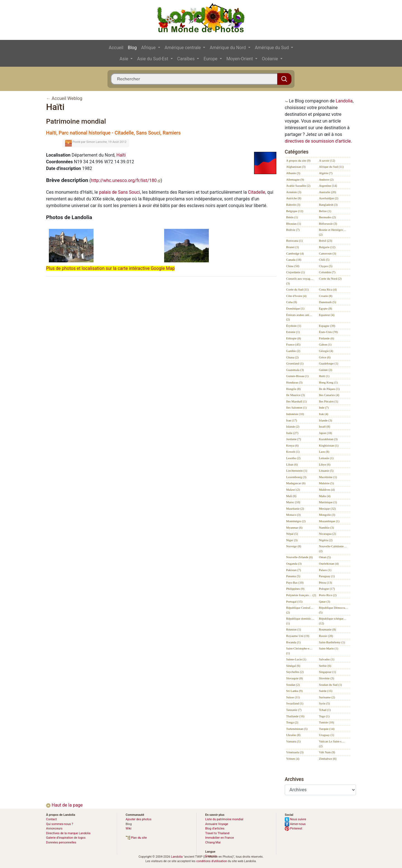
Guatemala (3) (295, 370)
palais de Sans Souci (120, 192)
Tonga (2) (292, 722)
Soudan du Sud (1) (330, 685)
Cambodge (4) (295, 253)
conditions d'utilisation (212, 861)
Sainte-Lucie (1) (296, 659)
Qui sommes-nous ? (60, 824)
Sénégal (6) (293, 666)
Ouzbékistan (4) (329, 564)
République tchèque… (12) (333, 621)
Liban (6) (292, 464)
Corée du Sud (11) (297, 289)
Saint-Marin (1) (328, 648)
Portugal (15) (294, 601)
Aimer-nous (295, 824)
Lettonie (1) (326, 458)
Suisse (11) (293, 697)
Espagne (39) (327, 326)
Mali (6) (291, 496)
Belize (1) (325, 211)
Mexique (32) (327, 509)
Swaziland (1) (295, 703)
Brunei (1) (293, 247)
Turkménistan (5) (297, 729)
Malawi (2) (293, 490)
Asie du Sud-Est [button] (153, 59)
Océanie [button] (271, 59)
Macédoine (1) (328, 477)
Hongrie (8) (293, 389)
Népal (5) (292, 534)
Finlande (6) (326, 338)
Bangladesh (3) (328, 205)
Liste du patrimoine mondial (224, 819)
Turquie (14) (327, 729)
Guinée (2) (325, 370)
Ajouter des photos (138, 819)
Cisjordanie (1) (295, 272)
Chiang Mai (213, 842)
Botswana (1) (294, 241)
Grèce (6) (325, 357)
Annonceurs (54, 829)
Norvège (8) (294, 546)
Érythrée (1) (294, 326)
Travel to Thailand (217, 833)
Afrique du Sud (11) (331, 167)
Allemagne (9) (295, 179)
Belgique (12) (295, 211)
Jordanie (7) (294, 439)
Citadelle (257, 192)
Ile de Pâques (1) (329, 389)
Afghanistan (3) (296, 167)
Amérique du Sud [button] (272, 48)
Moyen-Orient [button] (240, 59)
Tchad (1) (325, 710)
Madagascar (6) (296, 483)
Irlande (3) (325, 420)
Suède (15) (326, 691)
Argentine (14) (328, 186)
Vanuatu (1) (293, 741)
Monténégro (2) (296, 521)
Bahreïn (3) (293, 205)
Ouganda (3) (294, 564)
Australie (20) (327, 192)
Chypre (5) (326, 266)
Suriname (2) (327, 697)
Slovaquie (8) (295, 678)
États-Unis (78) (328, 332)
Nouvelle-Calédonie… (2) (333, 549)
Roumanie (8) (327, 629)
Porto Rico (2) (328, 595)
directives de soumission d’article (318, 141)
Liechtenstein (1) (297, 471)
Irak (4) (323, 414)
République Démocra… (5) (333, 610)
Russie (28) (326, 636)
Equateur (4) (326, 315)
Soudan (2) (293, 685)
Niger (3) (292, 540)
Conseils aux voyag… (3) (300, 281)
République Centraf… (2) (300, 610)
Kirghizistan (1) (329, 445)
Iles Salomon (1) (296, 407)
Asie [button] (124, 59)
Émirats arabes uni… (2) (299, 317)
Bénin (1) (292, 217)
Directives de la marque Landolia (68, 833)
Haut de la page (64, 805)
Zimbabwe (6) (328, 759)
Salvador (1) (326, 659)
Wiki (129, 829)
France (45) (293, 344)
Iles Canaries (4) (329, 395)
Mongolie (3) (327, 515)
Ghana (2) (292, 357)
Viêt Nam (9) (327, 752)
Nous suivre (295, 819)
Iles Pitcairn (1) (328, 401)
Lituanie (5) (326, 471)
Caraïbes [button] (187, 59)
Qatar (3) (324, 601)
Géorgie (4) (326, 351)
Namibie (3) (326, 527)
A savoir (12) (327, 160)
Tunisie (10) (326, 722)
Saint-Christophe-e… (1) (299, 651)
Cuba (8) (292, 302)
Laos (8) (324, 452)
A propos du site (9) (298, 160)
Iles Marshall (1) (296, 401)
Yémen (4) (293, 759)
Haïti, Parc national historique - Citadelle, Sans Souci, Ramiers (113, 133)
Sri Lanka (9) (294, 691)
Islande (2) (293, 426)
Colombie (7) (327, 272)
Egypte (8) (325, 308)
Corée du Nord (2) (330, 279)
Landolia (344, 101)
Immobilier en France (220, 838)
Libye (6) (325, 464)
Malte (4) (325, 496)
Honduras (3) (294, 382)
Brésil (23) (325, 241)
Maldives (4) (327, 490)
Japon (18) (325, 433)
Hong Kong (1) (328, 382)
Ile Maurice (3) (295, 395)
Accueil (116, 48)
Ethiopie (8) (294, 338)
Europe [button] (211, 59)
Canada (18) (294, 260)
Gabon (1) (325, 344)
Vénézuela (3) (295, 752)
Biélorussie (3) (328, 224)
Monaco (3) (293, 515)
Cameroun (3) (327, 253)
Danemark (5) (327, 302)
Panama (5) (293, 576)
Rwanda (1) (293, 642)
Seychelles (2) (295, 672)
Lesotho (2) (293, 458)
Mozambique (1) (329, 521)
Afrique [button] (149, 48)
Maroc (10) (293, 502)
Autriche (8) (294, 198)
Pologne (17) (327, 589)
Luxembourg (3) (296, 477)
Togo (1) (324, 716)
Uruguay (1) (326, 735)
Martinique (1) (328, 502)
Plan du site (136, 838)
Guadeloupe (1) (328, 363)
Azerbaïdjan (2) (328, 198)
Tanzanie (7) (294, 710)
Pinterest (294, 829)
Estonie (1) (293, 332)
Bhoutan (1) (294, 224)
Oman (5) (325, 557)
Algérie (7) (326, 173)
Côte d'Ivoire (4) (296, 296)
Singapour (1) (327, 672)
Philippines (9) (295, 589)
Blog (132, 48)
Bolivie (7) (293, 230)
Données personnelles (61, 842)
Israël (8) (324, 426)
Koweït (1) (293, 452)
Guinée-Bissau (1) (297, 376)
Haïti (121, 155)
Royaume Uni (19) (298, 636)
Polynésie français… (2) (301, 595)
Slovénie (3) (326, 678)
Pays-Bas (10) (295, 582)
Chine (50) (293, 266)
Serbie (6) (325, 666)
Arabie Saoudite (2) (298, 186)
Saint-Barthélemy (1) (332, 642)
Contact (51, 819)
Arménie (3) (294, 192)
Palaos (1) (325, 570)
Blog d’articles (215, 829)
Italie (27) (292, 433)
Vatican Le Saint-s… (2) (332, 744)
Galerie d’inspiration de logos (66, 838)
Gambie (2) (293, 351)
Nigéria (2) (326, 540)
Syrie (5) (324, 703)
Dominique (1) (295, 308)
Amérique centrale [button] (183, 48)
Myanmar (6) (294, 527)
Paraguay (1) (327, 576)
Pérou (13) (325, 582)
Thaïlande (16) (295, 716)
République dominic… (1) (300, 621)
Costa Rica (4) (328, 289)
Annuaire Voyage (217, 824)
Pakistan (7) (294, 570)
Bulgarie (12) (327, 247)
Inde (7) (324, 407)
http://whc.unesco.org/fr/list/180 (126, 180)
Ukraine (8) (293, 735)
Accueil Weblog (67, 98)
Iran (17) (292, 420)
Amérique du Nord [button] (228, 48)
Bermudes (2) (327, 217)
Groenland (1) (295, 363)
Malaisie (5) (326, 483)
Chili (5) (324, 260)
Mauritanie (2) (295, 509)
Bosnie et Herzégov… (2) (332, 232)
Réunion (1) (294, 629)
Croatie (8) (326, 296)
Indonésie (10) (295, 414)
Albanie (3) (293, 173)
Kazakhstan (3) (328, 439)
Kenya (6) (292, 445)
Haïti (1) (324, 376)
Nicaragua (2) (327, 534)
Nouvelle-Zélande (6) (299, 557)
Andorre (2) (326, 179)
